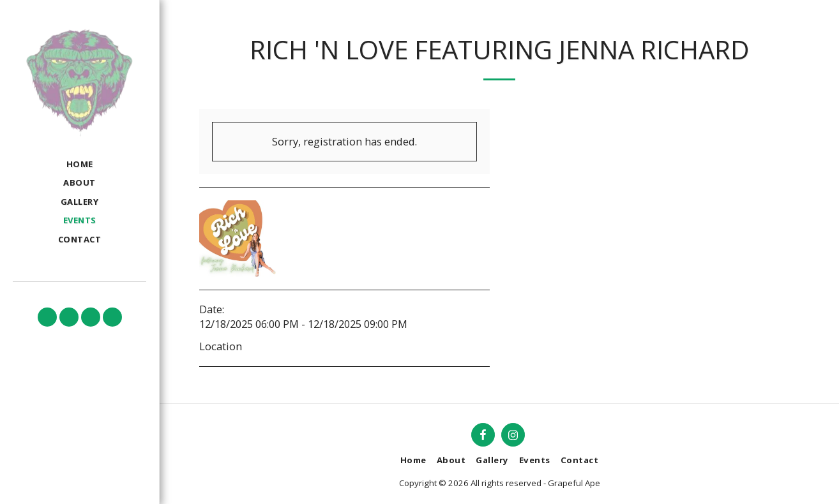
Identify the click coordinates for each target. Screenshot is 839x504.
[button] (47, 317)
